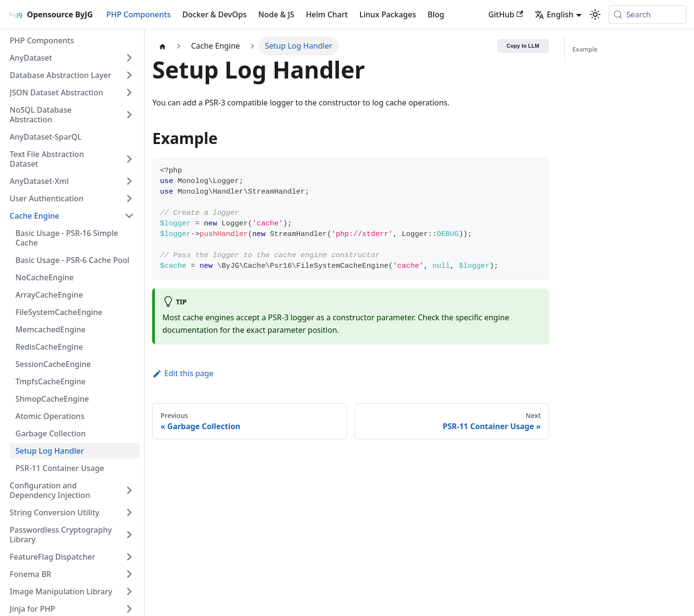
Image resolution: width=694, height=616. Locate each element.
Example (585, 49)
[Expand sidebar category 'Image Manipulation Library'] (129, 591)
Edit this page (183, 373)
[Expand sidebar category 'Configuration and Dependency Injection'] (129, 490)
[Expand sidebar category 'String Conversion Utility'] (129, 512)
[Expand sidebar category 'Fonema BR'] (129, 574)
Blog (436, 14)
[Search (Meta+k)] (647, 14)
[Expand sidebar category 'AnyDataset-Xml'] (129, 181)
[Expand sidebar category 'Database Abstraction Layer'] (129, 75)
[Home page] (162, 46)
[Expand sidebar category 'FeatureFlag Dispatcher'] (129, 557)
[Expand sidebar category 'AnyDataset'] (129, 58)
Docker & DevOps (214, 14)
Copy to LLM (523, 46)
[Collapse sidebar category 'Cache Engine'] (129, 216)
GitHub (506, 14)
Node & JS (276, 14)
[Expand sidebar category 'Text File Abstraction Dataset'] (129, 159)
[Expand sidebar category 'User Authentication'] (129, 198)
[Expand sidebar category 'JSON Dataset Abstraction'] (129, 92)
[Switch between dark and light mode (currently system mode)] (595, 14)
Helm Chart (327, 14)
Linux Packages (388, 14)
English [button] (554, 14)
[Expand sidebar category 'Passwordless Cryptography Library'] (129, 535)
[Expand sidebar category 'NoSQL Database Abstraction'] (129, 115)
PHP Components (139, 14)
